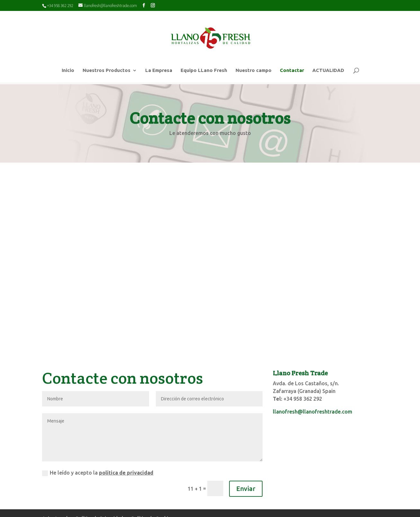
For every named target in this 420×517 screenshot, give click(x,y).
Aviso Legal (55, 491)
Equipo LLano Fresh (204, 71)
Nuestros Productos (107, 71)
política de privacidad (126, 445)
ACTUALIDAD (328, 71)
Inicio (68, 71)
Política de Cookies (152, 491)
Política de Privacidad (99, 491)
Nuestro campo (254, 71)
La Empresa (159, 71)
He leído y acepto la (98, 446)
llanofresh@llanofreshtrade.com (313, 384)
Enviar (246, 461)
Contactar (292, 71)
